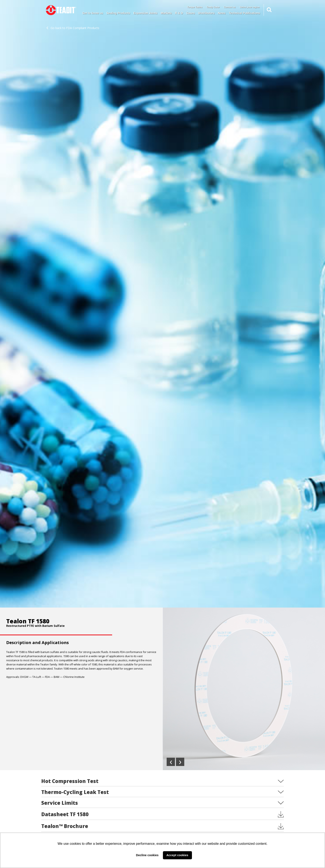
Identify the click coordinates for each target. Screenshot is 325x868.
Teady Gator (213, 7)
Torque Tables (195, 7)
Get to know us (93, 13)
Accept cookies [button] (177, 855)
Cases (191, 13)
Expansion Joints (146, 13)
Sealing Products (118, 13)
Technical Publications (244, 13)
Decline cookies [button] (147, 855)
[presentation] (171, 762)
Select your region (250, 7)
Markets (166, 13)
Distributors (206, 13)
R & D (179, 13)
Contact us (230, 7)
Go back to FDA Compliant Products (73, 28)
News (222, 13)
